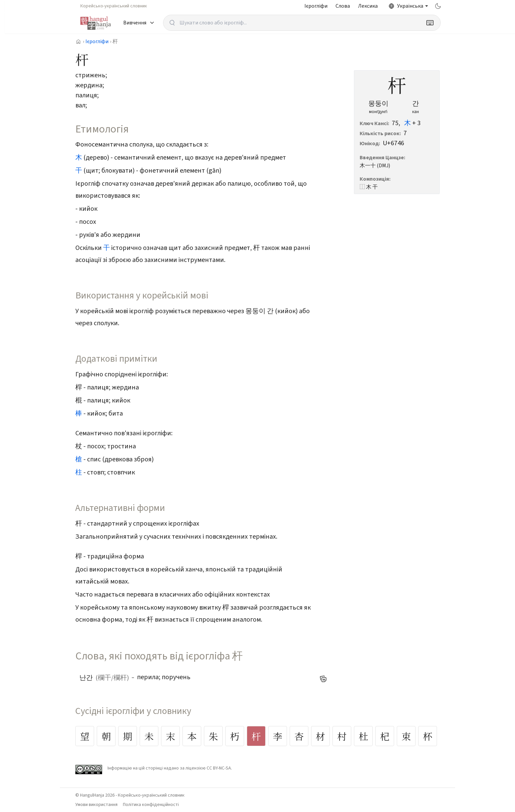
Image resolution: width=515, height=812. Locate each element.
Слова (343, 6)
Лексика (368, 6)
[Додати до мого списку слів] (323, 679)
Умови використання (96, 805)
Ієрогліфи (316, 6)
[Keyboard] (430, 23)
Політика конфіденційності (151, 805)
